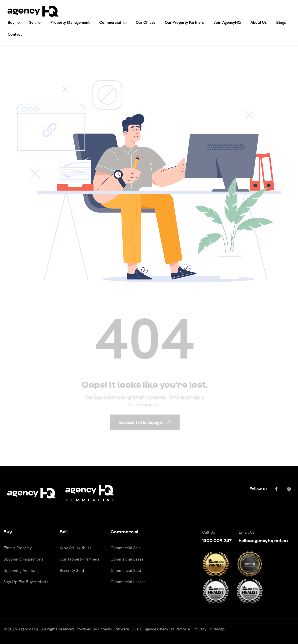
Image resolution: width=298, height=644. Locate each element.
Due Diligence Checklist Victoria (161, 629)
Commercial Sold (126, 570)
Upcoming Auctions (21, 570)
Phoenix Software (114, 629)
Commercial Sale (126, 548)
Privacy (200, 629)
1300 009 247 (217, 541)
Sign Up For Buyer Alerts (26, 582)
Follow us (258, 489)
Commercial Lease (127, 559)
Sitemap (217, 629)
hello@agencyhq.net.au (263, 541)
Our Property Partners (80, 559)
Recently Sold (72, 570)
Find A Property (18, 548)
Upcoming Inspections (23, 559)
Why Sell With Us (75, 548)
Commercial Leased (128, 582)
